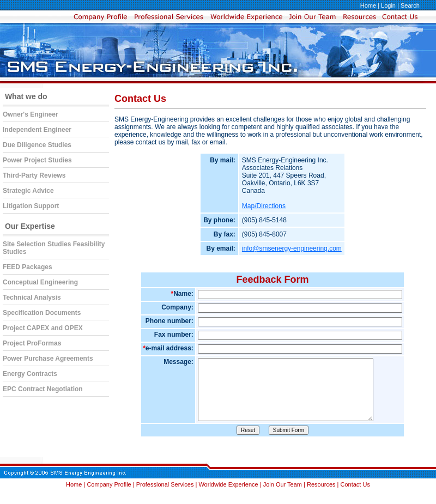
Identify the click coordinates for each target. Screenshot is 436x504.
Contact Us (355, 501)
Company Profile (110, 501)
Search (410, 5)
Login (388, 5)
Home (368, 5)
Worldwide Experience (229, 501)
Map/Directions (264, 206)
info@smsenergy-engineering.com (292, 248)
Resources (321, 501)
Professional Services (166, 501)
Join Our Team (283, 501)
